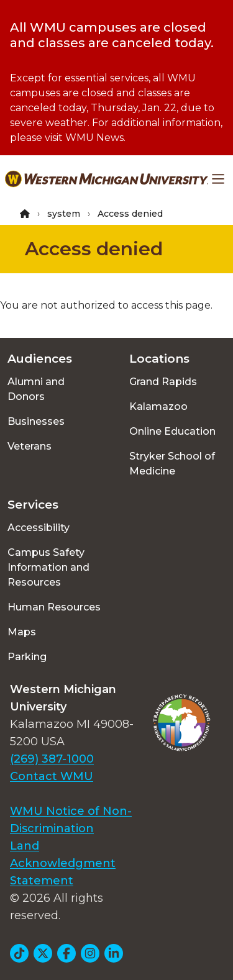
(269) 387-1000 (52, 759)
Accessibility (39, 528)
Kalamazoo (158, 406)
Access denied (94, 249)
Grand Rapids (163, 382)
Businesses (36, 421)
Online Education (172, 431)
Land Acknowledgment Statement (63, 863)
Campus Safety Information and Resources (48, 567)
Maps (22, 632)
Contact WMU (52, 776)
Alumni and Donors (36, 389)
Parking (27, 657)
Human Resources (54, 607)
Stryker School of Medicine (172, 464)
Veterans (30, 446)
